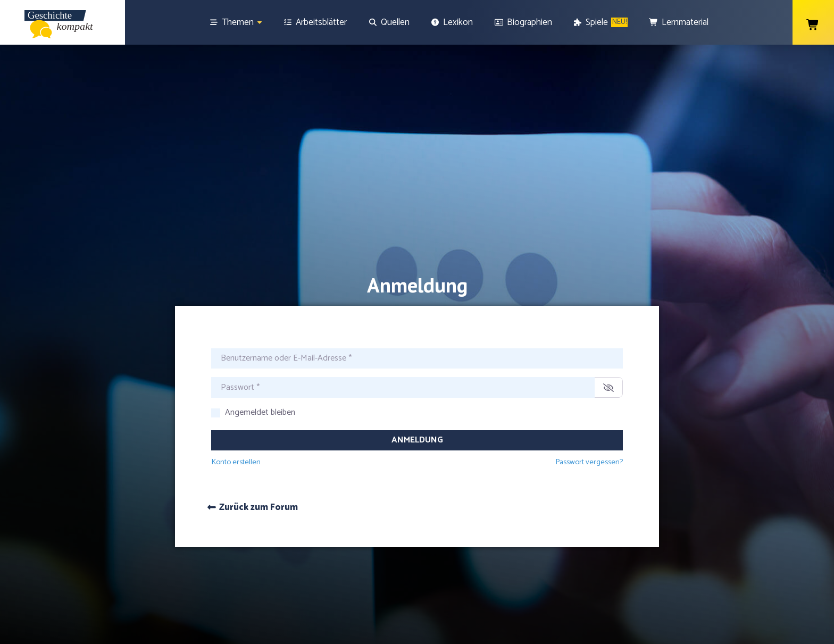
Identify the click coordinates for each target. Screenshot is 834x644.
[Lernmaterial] (679, 22)
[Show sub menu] (260, 23)
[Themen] (236, 22)
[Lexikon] (452, 22)
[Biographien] (523, 22)
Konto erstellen (236, 418)
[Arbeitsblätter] (315, 22)
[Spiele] (601, 22)
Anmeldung (417, 396)
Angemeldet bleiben (260, 369)
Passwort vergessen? (589, 418)
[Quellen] (389, 22)
